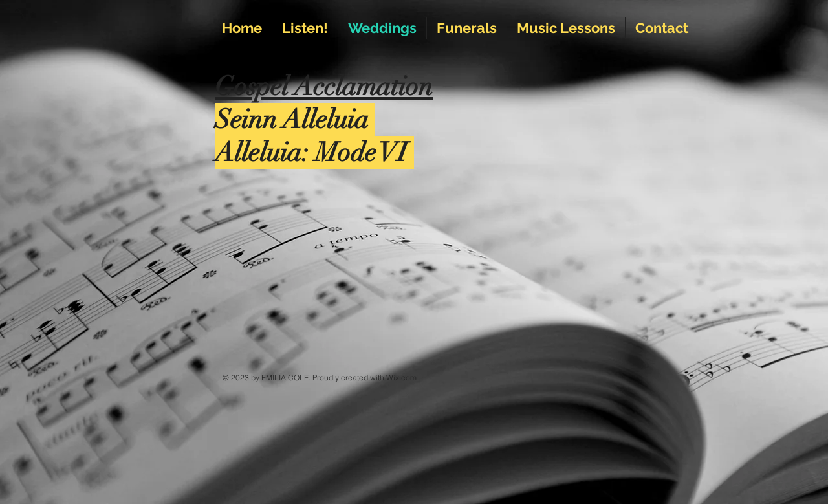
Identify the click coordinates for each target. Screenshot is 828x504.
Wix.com (401, 378)
